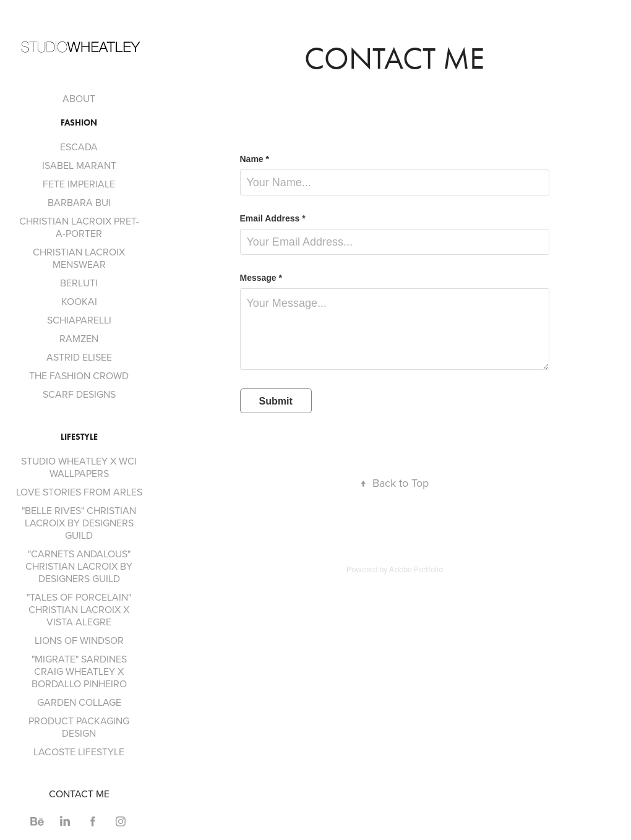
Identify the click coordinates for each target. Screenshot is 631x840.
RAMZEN (79, 338)
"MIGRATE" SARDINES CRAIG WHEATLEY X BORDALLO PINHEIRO (79, 671)
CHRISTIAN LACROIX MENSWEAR (79, 258)
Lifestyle (79, 437)
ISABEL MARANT (79, 165)
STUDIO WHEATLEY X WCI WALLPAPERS (79, 467)
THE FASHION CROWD (79, 375)
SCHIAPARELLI (79, 320)
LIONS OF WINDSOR (79, 640)
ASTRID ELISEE (79, 357)
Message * (261, 278)
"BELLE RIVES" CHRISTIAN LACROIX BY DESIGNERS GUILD (79, 523)
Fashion (79, 123)
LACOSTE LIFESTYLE (79, 752)
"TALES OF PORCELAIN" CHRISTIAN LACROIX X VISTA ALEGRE (79, 609)
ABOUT (79, 98)
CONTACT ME (79, 794)
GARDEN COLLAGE (79, 702)
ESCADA (79, 147)
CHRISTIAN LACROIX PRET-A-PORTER (79, 227)
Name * (255, 159)
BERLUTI (79, 283)
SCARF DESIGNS (79, 394)
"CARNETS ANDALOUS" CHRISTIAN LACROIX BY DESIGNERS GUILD (79, 566)
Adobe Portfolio (416, 569)
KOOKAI (79, 301)
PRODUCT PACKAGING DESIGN (79, 727)
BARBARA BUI (79, 202)
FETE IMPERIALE (79, 184)
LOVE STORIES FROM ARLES (79, 492)
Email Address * (273, 218)
